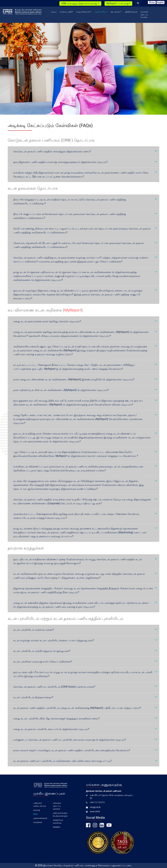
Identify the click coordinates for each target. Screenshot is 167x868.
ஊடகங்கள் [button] (115, 12)
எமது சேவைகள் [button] (83, 12)
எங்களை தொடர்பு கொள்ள (144, 15)
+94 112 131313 (97, 802)
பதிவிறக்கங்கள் (131, 12)
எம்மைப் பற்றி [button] (66, 12)
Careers (56, 827)
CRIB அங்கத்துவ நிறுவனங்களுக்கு (79, 3)
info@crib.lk (95, 807)
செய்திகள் (38, 822)
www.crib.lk (95, 812)
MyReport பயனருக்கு (118, 3)
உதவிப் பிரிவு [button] (100, 12)
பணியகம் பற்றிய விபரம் (40, 805)
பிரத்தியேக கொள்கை (58, 822)
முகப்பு (54, 12)
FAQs (35, 814)
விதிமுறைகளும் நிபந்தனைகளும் (60, 815)
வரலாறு (37, 810)
